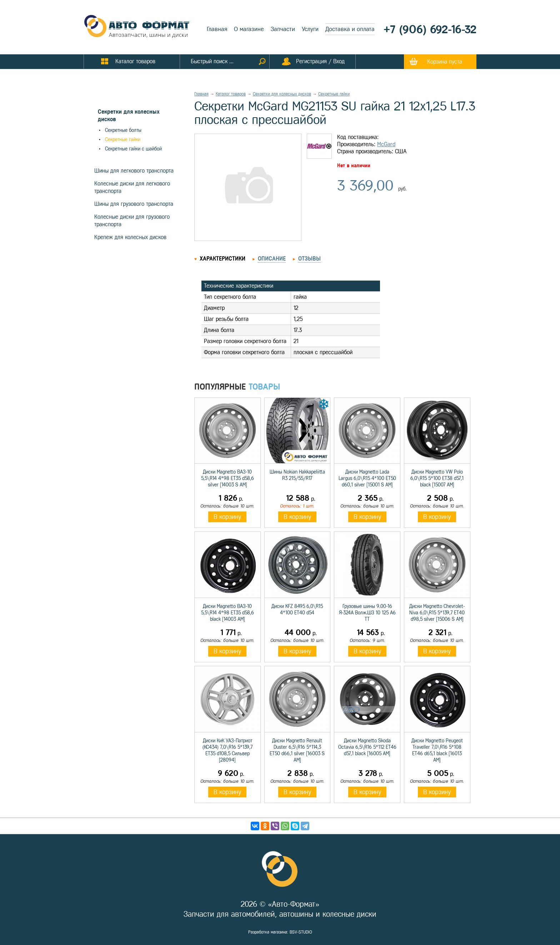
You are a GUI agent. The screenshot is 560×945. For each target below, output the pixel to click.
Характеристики (222, 259)
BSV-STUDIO (301, 932)
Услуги (310, 29)
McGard (386, 144)
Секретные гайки (123, 140)
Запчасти (283, 29)
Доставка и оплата (350, 29)
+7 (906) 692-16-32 (430, 29)
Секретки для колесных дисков (282, 94)
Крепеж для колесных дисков (130, 237)
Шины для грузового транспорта (134, 204)
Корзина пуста (445, 62)
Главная (217, 29)
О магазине (249, 29)
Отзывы (309, 259)
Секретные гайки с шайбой (133, 149)
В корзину (227, 517)
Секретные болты (123, 130)
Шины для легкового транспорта (134, 171)
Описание (272, 259)
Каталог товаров (231, 94)
